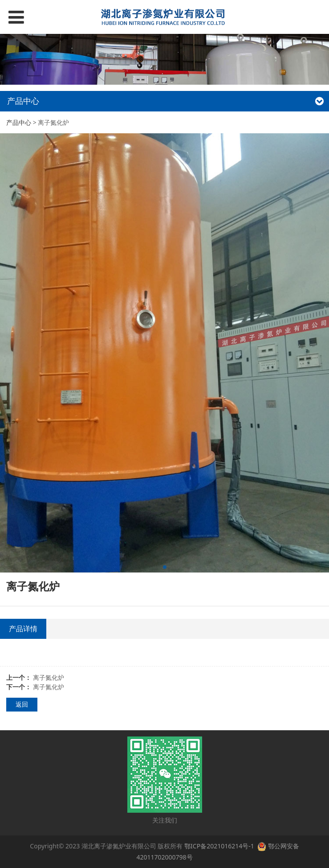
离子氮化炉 (49, 677)
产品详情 (23, 629)
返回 (22, 704)
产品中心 (19, 122)
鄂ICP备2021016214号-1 (220, 846)
